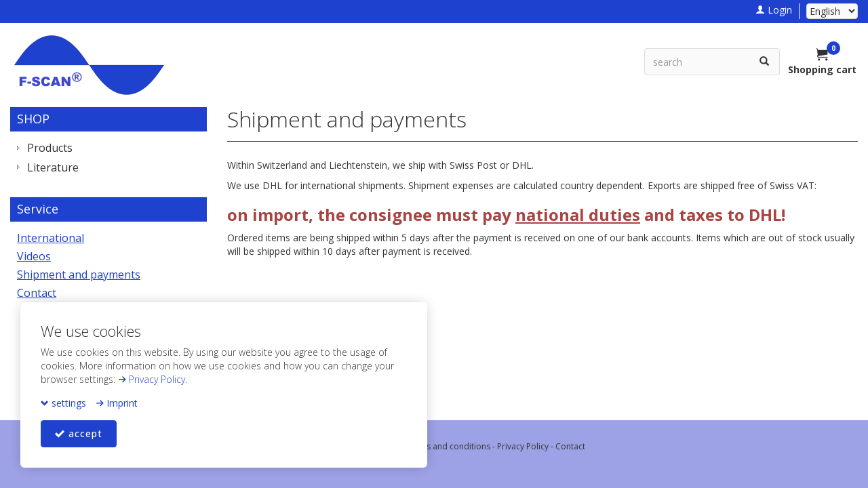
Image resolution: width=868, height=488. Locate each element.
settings (63, 403)
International (51, 238)
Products (50, 148)
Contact (37, 293)
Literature (53, 167)
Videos (34, 256)
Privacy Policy (152, 379)
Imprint (117, 403)
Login (774, 10)
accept (79, 433)
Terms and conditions (448, 446)
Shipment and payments (79, 274)
